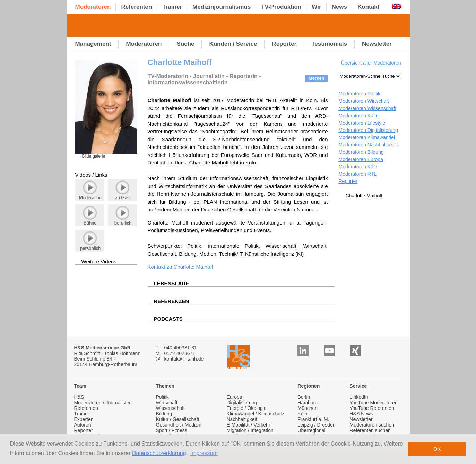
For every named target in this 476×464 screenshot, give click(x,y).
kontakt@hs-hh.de (184, 359)
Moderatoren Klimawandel (367, 137)
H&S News (362, 414)
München (308, 408)
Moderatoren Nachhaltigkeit (368, 145)
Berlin (304, 397)
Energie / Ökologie (247, 408)
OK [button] (437, 449)
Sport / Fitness (172, 430)
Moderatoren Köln (358, 167)
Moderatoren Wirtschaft (364, 101)
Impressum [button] (204, 453)
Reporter (348, 181)
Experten (84, 419)
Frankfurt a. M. (314, 419)
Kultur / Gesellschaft (178, 419)
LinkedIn (359, 397)
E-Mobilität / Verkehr (249, 425)
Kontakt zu (161, 267)
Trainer (82, 414)
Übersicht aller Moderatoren (371, 63)
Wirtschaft (167, 403)
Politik (162, 397)
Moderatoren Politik (360, 94)
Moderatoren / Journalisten (103, 403)
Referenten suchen (370, 430)
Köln (303, 414)
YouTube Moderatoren (374, 403)
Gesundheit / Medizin (179, 425)
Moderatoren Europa (361, 159)
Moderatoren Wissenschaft (368, 108)
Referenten (86, 408)
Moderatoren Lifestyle (362, 123)
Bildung (164, 414)
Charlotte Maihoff (193, 267)
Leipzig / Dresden (317, 425)
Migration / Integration (250, 430)
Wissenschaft (170, 408)
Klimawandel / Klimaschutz (256, 414)
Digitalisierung (242, 403)
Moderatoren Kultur (360, 116)
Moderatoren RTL (358, 174)
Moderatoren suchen (372, 425)
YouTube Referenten (372, 408)
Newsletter (361, 419)
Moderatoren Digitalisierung (368, 130)
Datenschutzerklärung (159, 453)
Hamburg (308, 403)
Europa (235, 397)
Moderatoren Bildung (361, 152)
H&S (79, 397)
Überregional (312, 430)
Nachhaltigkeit (242, 419)
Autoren (83, 425)
